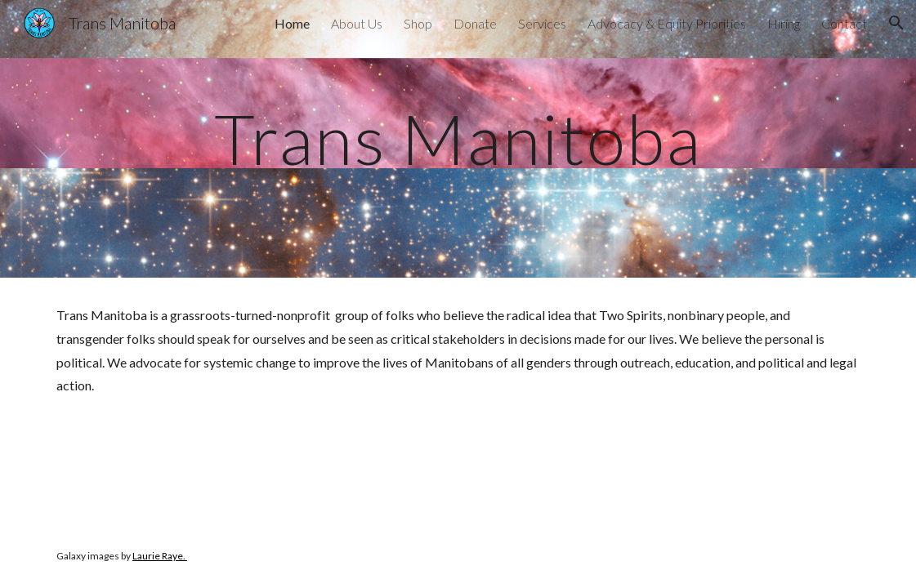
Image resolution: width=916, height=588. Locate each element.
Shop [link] (418, 23)
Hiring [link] (784, 23)
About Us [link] (357, 23)
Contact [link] (844, 23)
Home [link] (292, 23)
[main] (458, 138)
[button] (896, 23)
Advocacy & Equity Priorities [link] (667, 23)
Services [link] (542, 23)
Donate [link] (475, 23)
